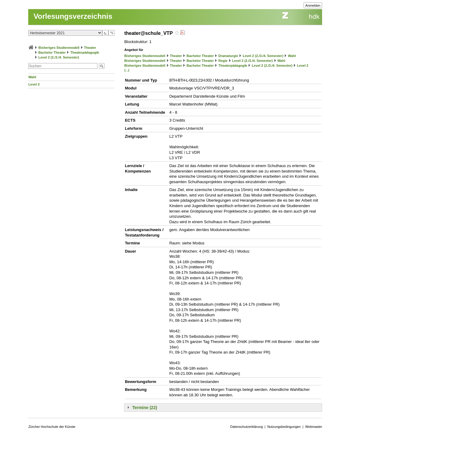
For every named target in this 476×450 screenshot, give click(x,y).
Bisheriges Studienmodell (59, 48)
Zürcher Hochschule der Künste (52, 427)
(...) (127, 70)
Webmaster (314, 427)
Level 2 (34, 84)
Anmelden (313, 5)
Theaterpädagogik (85, 52)
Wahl (32, 77)
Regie (223, 61)
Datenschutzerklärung (247, 427)
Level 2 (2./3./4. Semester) (59, 57)
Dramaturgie (228, 56)
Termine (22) (144, 408)
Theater (90, 48)
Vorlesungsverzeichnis (73, 16)
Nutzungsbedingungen (284, 427)
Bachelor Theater (52, 52)
